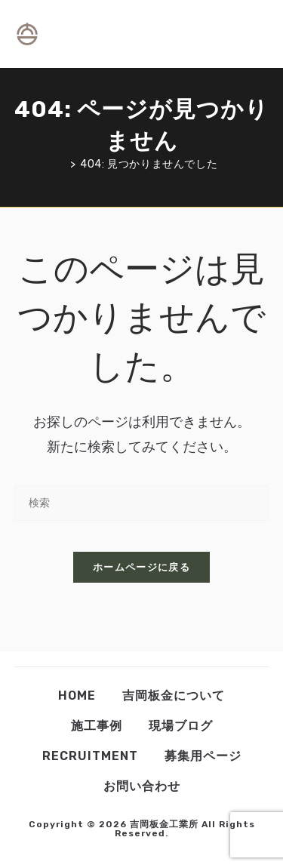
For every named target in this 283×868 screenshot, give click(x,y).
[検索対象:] (263, 34)
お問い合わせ (142, 786)
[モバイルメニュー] (250, 34)
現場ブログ (181, 726)
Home (77, 696)
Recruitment (90, 756)
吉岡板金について (174, 696)
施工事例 (97, 726)
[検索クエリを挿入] (142, 503)
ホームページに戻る (141, 567)
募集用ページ (203, 756)
